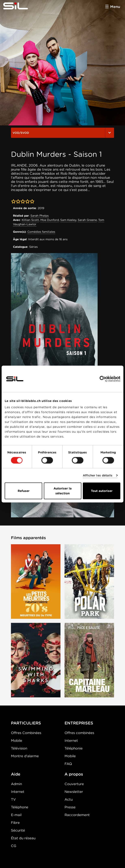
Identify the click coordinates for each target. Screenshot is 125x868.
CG (14, 846)
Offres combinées (79, 733)
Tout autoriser (102, 491)
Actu (69, 799)
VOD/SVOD (62, 133)
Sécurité (18, 830)
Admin (16, 784)
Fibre (15, 823)
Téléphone (20, 807)
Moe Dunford (50, 220)
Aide (16, 774)
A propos (74, 774)
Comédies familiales (41, 232)
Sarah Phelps (40, 216)
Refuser (24, 491)
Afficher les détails (98, 475)
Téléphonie (74, 748)
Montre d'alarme (25, 756)
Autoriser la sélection (63, 491)
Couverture (74, 784)
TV (13, 799)
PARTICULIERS (26, 723)
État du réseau (23, 838)
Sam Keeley (68, 220)
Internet (71, 741)
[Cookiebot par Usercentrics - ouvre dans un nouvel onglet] (103, 379)
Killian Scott (30, 220)
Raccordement (77, 815)
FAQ (68, 764)
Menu (115, 7)
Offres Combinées (26, 733)
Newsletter (74, 792)
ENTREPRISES (79, 723)
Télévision (19, 748)
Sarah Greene (87, 220)
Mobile (17, 741)
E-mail (16, 815)
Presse (70, 807)
